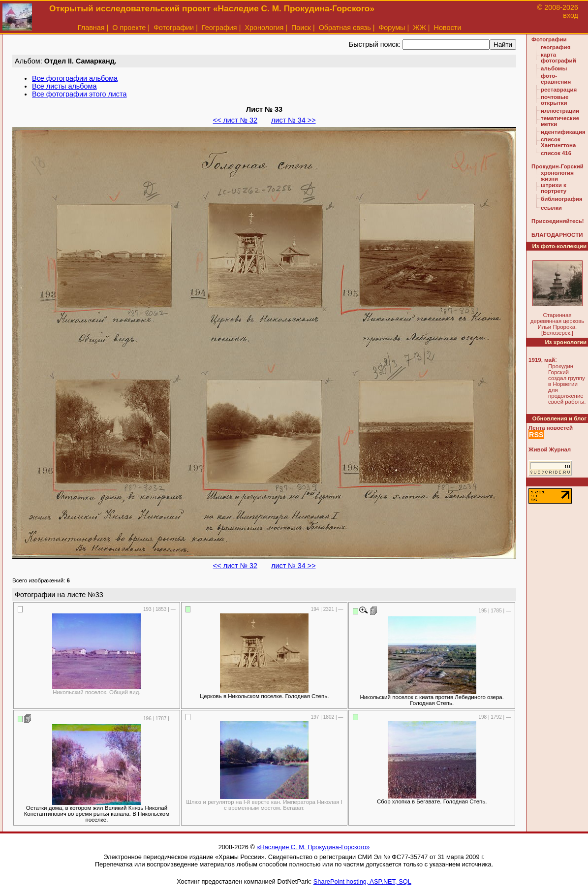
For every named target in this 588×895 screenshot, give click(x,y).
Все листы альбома (64, 86)
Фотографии (174, 28)
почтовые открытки (555, 100)
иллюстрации (560, 111)
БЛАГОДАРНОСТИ (557, 235)
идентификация (563, 132)
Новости (448, 28)
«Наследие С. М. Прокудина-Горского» (313, 847)
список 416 (556, 153)
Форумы (392, 28)
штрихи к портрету (554, 188)
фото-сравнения (556, 79)
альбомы (554, 68)
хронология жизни (557, 176)
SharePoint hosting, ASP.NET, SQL (362, 881)
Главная (91, 28)
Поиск (301, 28)
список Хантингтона (558, 142)
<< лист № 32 (235, 120)
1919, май (542, 360)
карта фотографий (558, 58)
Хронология (264, 28)
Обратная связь (345, 28)
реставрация (559, 90)
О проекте (129, 28)
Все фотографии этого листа (79, 94)
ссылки (551, 208)
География (219, 28)
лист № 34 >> (293, 120)
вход (571, 15)
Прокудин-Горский (557, 166)
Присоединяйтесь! (558, 221)
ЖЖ (419, 28)
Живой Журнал (550, 449)
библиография (562, 199)
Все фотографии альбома (75, 78)
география (556, 47)
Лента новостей (551, 428)
